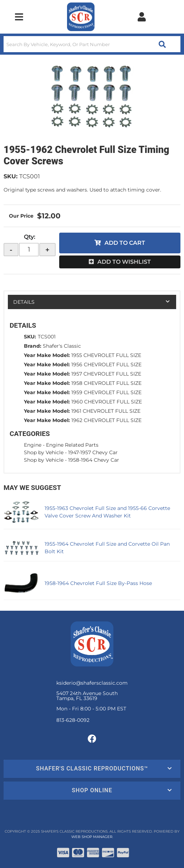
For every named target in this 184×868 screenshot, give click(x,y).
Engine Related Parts (72, 445)
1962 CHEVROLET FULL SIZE (106, 420)
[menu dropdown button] (19, 17)
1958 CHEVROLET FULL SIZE (106, 383)
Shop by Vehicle (44, 452)
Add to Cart (125, 243)
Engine (33, 445)
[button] (92, 44)
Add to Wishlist (124, 262)
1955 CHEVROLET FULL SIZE (106, 355)
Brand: (33, 346)
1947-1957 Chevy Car (93, 452)
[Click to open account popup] (142, 17)
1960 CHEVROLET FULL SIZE (107, 402)
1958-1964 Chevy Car (94, 460)
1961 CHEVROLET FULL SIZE (106, 411)
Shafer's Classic (62, 346)
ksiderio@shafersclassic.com (92, 683)
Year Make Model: (47, 355)
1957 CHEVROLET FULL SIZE (106, 374)
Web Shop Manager (92, 837)
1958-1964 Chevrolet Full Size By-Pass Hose (98, 583)
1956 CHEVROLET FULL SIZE (106, 364)
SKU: (11, 176)
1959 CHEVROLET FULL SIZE (106, 392)
